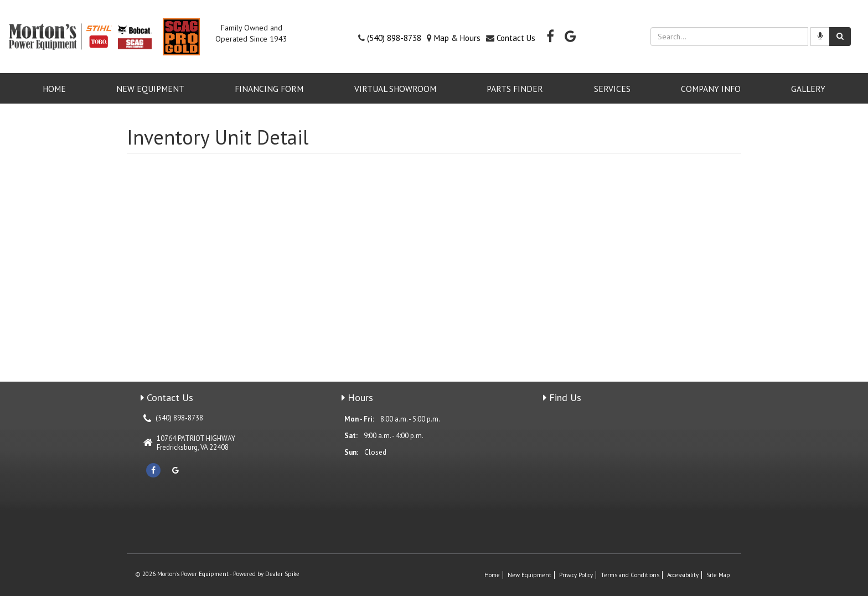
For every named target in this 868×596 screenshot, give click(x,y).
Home (54, 89)
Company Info (711, 89)
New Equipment (150, 89)
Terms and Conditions (630, 575)
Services (612, 89)
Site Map (718, 575)
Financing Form (269, 89)
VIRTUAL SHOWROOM (395, 89)
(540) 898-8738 (394, 38)
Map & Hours (457, 38)
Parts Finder (515, 89)
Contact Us (516, 38)
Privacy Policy (576, 575)
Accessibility (683, 575)
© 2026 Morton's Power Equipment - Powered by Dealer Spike (217, 574)
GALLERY (808, 89)
